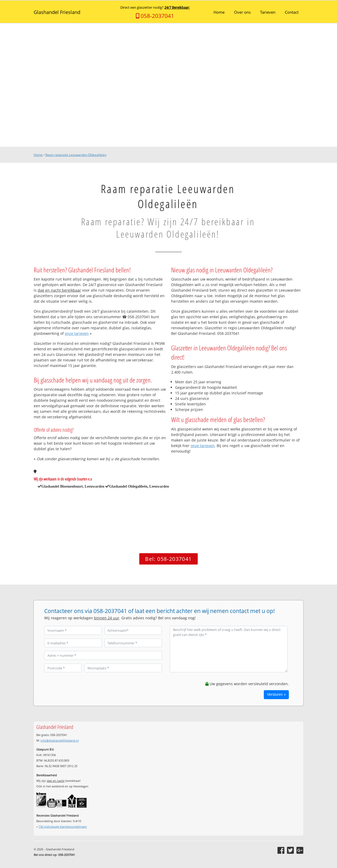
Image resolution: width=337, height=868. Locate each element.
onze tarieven (77, 333)
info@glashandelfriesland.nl (60, 740)
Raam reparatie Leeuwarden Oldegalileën (76, 155)
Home (38, 155)
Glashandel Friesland (57, 12)
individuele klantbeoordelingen (63, 827)
